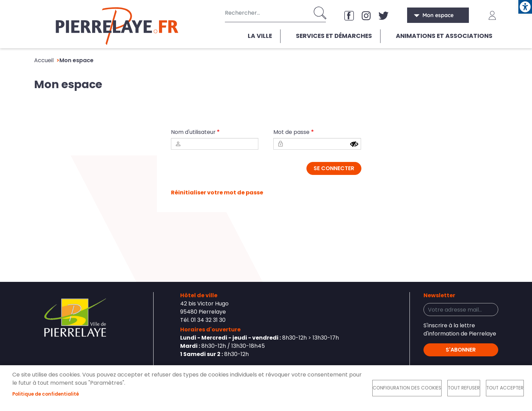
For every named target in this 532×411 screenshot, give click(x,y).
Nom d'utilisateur (193, 132)
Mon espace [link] (438, 15)
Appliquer (321, 13)
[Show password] (354, 144)
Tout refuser (464, 388)
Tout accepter (505, 388)
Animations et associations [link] (444, 36)
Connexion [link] (492, 15)
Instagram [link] (366, 15)
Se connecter (334, 168)
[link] (525, 7)
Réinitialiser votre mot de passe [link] (217, 193)
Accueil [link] (44, 60)
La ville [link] (260, 36)
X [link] (384, 15)
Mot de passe (291, 132)
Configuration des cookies (407, 388)
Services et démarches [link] (334, 36)
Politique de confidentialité (46, 394)
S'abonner (461, 350)
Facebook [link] (349, 15)
